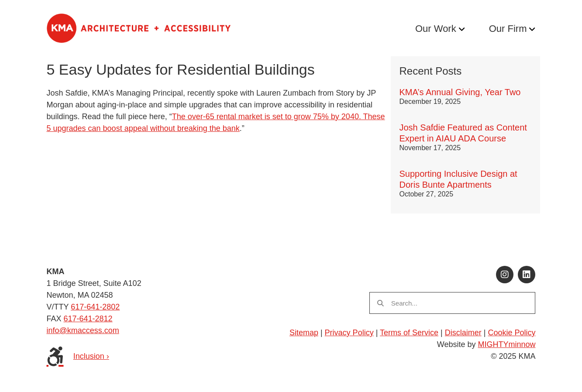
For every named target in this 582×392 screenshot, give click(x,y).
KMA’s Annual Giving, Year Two (460, 92)
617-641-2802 (95, 307)
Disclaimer (463, 333)
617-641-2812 (88, 319)
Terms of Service (409, 333)
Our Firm (508, 29)
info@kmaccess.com (83, 330)
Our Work (436, 29)
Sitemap (304, 333)
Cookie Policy (511, 333)
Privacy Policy (349, 333)
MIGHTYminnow (506, 344)
